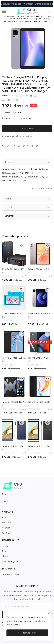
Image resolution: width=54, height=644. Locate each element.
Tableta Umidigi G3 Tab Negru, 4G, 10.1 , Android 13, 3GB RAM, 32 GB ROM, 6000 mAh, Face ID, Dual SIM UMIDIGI (40, 446)
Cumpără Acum (27, 128)
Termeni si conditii (11, 574)
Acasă (5, 546)
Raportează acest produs (41, 188)
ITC (7, 95)
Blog (4, 551)
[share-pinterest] (28, 146)
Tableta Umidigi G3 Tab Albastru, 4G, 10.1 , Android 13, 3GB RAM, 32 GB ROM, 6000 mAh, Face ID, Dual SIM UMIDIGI (14, 446)
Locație (27, 199)
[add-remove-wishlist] (22, 245)
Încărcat (6, 119)
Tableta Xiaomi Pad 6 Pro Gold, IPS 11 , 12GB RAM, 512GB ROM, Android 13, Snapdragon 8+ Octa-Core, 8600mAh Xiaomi (40, 313)
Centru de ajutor (10, 561)
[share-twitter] (19, 146)
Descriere (27, 162)
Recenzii (27, 208)
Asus (4, 517)
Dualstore (7, 523)
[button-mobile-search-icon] (50, 11)
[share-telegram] (37, 146)
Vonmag (6, 528)
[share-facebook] (15, 146)
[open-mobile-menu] (4, 11)
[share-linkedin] (32, 146)
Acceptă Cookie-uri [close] (27, 633)
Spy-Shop (7, 533)
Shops (5, 556)
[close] (49, 613)
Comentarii (27, 216)
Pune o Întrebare (13, 112)
